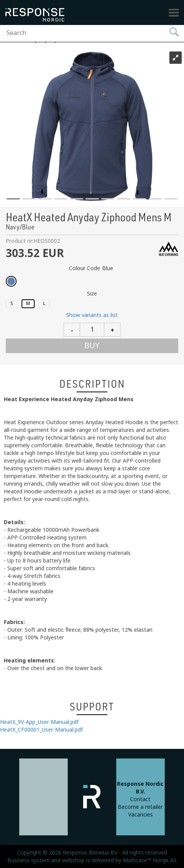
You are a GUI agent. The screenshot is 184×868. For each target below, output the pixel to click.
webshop (73, 860)
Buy (92, 346)
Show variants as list (92, 315)
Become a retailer (140, 807)
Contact (140, 799)
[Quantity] (92, 330)
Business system (28, 860)
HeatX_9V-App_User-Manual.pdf (39, 722)
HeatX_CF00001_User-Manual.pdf (41, 730)
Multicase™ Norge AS (150, 860)
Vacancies (141, 815)
